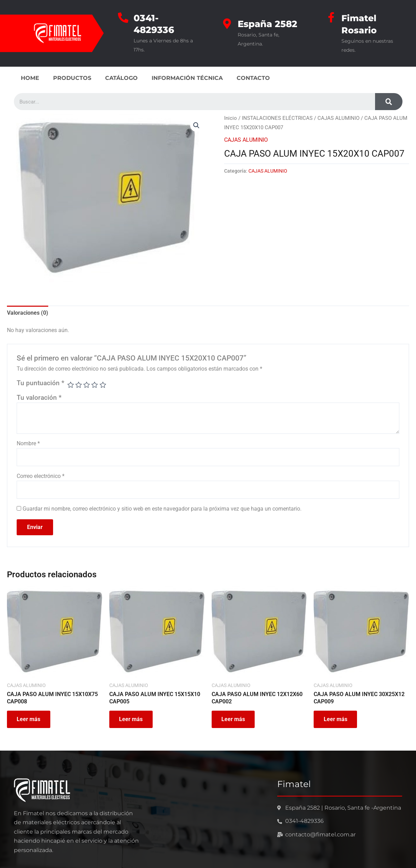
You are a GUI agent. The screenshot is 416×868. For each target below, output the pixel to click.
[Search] (389, 101)
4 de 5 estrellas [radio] (95, 384)
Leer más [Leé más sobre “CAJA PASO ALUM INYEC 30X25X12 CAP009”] (336, 719)
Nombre (28, 443)
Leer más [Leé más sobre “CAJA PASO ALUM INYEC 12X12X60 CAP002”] (234, 719)
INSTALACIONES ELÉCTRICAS (277, 117)
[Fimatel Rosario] (331, 17)
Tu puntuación (40, 383)
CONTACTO (253, 77)
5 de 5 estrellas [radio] (103, 384)
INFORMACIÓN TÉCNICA (187, 77)
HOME (30, 77)
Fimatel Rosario (360, 24)
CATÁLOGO (121, 77)
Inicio (231, 117)
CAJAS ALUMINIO (338, 117)
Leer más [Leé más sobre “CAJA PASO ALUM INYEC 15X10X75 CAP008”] (29, 719)
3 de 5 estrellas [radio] (87, 384)
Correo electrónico (41, 476)
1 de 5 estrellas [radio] (71, 384)
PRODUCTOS (72, 77)
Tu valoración (39, 397)
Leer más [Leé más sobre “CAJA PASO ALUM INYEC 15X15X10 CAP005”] (131, 719)
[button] (196, 125)
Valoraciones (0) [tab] (28, 312)
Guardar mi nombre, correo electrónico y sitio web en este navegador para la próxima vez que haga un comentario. (162, 509)
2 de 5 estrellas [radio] (79, 384)
